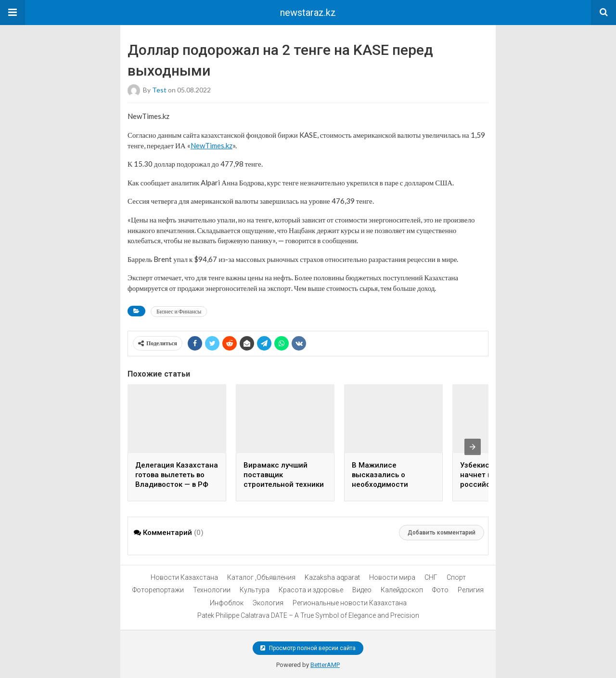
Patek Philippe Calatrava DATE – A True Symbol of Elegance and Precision (308, 615)
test (159, 90)
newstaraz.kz (308, 13)
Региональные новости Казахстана (350, 603)
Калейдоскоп (402, 590)
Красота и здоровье (311, 590)
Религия (471, 590)
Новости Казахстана (184, 577)
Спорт (456, 577)
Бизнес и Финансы (179, 311)
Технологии (212, 590)
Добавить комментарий (442, 533)
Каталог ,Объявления (261, 577)
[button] (13, 13)
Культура (255, 590)
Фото (440, 590)
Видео (362, 590)
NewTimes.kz (212, 145)
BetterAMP (325, 665)
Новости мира (392, 577)
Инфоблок (227, 603)
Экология (268, 603)
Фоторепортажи (158, 590)
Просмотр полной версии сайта (308, 648)
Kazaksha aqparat (332, 577)
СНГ (431, 577)
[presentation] (473, 447)
